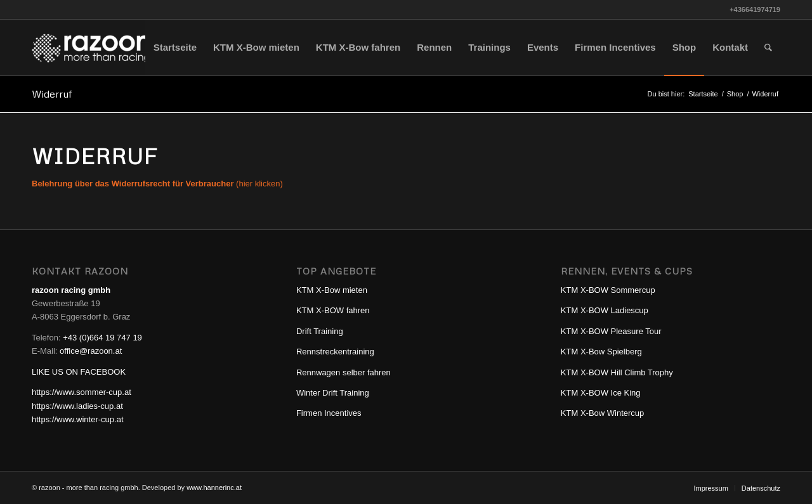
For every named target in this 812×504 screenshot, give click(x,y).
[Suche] (768, 48)
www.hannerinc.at (214, 488)
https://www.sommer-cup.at (82, 392)
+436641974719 (755, 10)
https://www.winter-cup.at (78, 419)
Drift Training (320, 331)
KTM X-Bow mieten (332, 290)
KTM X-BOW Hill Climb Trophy (617, 372)
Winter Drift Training (333, 393)
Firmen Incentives (329, 413)
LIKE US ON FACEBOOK (79, 372)
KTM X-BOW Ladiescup (605, 310)
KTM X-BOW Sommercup (608, 290)
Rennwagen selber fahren (344, 372)
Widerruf (52, 94)
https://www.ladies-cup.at (77, 406)
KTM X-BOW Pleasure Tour (611, 331)
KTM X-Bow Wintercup (602, 413)
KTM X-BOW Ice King (601, 393)
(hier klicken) (157, 184)
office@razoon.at (91, 351)
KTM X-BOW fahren (333, 310)
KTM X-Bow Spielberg (601, 352)
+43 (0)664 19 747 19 (102, 338)
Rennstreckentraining (335, 352)
